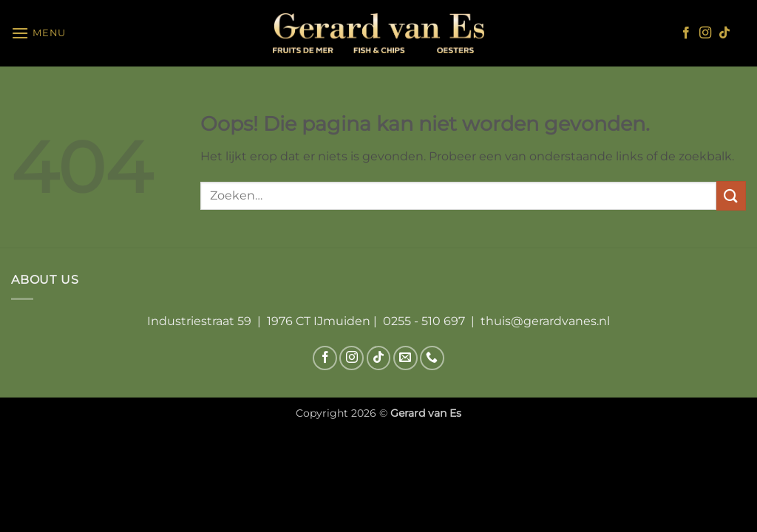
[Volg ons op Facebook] (686, 33)
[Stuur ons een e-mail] (405, 358)
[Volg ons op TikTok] (724, 33)
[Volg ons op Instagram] (705, 33)
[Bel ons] (432, 358)
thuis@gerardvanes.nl (545, 321)
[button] (38, 33)
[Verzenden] (731, 195)
